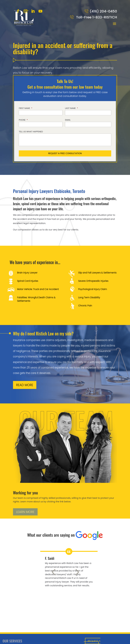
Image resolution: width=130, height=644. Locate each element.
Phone (23, 120)
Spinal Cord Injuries (28, 281)
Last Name (71, 108)
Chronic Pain (85, 306)
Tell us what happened (31, 132)
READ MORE (25, 385)
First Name (26, 108)
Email (68, 120)
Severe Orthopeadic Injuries (93, 281)
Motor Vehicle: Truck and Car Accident (38, 289)
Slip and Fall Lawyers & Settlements (97, 273)
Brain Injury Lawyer (27, 273)
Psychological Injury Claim (92, 289)
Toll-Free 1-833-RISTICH (96, 17)
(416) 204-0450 (103, 11)
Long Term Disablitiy (89, 297)
